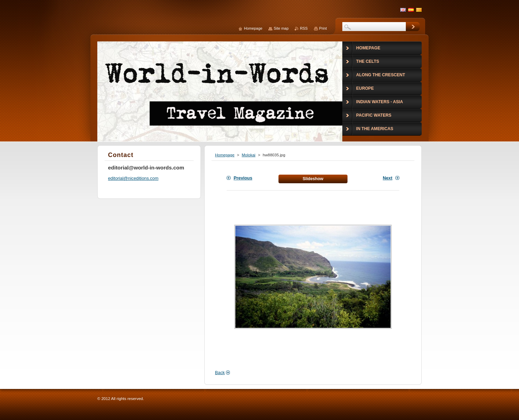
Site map (281, 28)
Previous (243, 178)
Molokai (248, 155)
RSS (304, 28)
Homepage (225, 155)
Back (220, 373)
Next (388, 178)
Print (323, 28)
